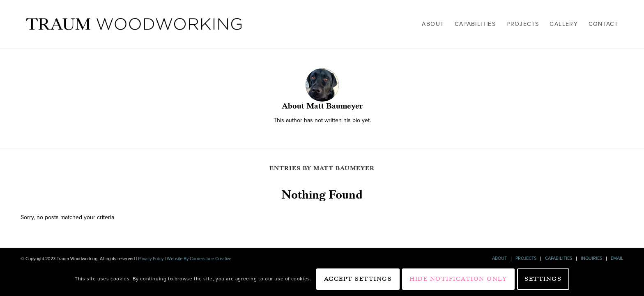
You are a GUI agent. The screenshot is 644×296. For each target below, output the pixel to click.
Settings (543, 279)
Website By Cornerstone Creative (198, 259)
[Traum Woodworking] (134, 24)
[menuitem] (433, 24)
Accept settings (358, 279)
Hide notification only (458, 279)
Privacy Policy (151, 259)
